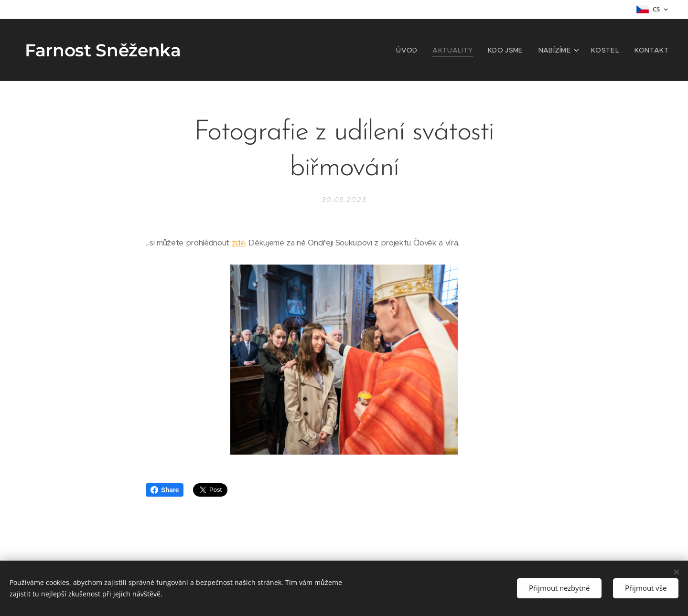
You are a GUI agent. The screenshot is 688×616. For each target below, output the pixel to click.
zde (238, 243)
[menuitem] (423, 50)
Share (165, 490)
